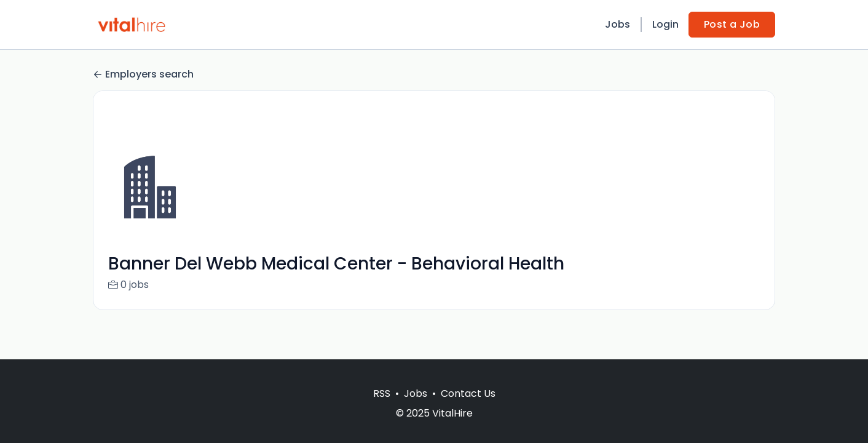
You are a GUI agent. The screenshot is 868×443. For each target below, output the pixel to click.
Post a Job (732, 24)
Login (665, 24)
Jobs (617, 24)
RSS (382, 393)
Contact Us (468, 393)
